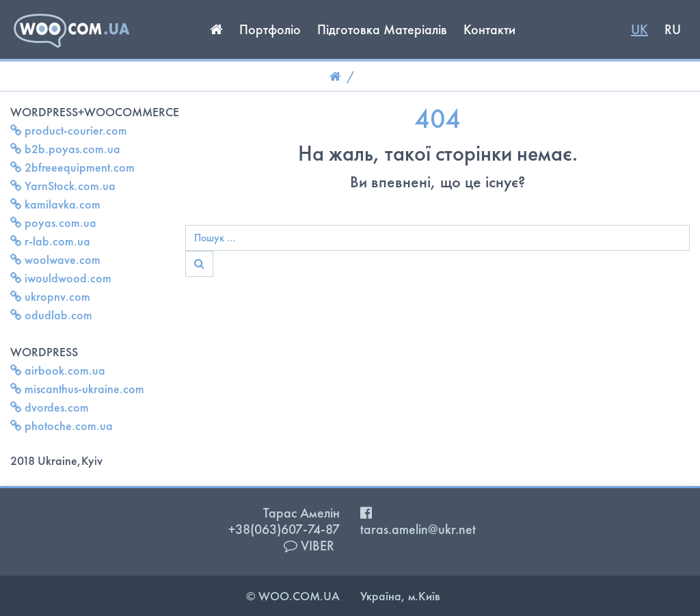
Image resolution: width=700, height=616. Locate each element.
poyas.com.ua (53, 223)
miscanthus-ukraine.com (77, 389)
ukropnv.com (50, 296)
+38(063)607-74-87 (284, 529)
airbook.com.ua (58, 370)
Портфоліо (270, 29)
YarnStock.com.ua (63, 186)
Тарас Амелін (301, 513)
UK (640, 29)
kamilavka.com (55, 204)
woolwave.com (55, 259)
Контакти (489, 29)
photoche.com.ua (62, 426)
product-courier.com (69, 130)
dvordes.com (50, 407)
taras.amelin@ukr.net (418, 529)
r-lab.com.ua (50, 241)
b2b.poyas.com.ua (65, 149)
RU (673, 29)
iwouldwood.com (61, 278)
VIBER (309, 546)
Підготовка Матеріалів (382, 29)
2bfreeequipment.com (72, 167)
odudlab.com (51, 315)
